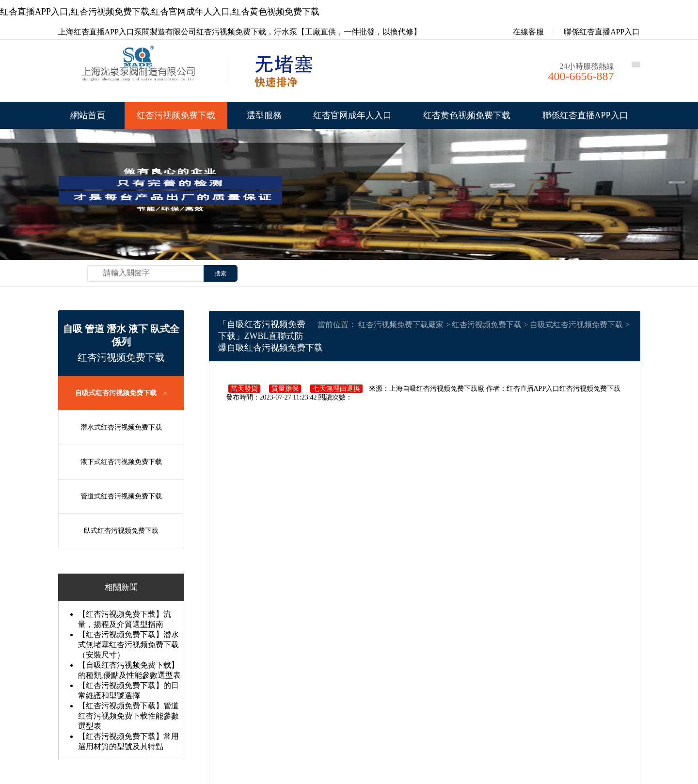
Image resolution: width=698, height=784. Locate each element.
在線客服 (522, 32)
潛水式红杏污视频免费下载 (121, 427)
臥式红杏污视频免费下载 (121, 531)
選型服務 (264, 115)
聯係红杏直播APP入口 (602, 32)
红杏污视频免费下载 (176, 115)
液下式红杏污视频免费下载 (121, 462)
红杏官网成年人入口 (352, 115)
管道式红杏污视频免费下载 (121, 496)
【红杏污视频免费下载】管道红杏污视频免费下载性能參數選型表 (128, 716)
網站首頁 (88, 115)
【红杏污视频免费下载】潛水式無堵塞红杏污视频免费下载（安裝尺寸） (128, 645)
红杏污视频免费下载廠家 (401, 325)
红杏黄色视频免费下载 (467, 115)
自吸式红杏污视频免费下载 (121, 393)
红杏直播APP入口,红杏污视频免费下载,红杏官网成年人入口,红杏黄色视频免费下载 (160, 12)
